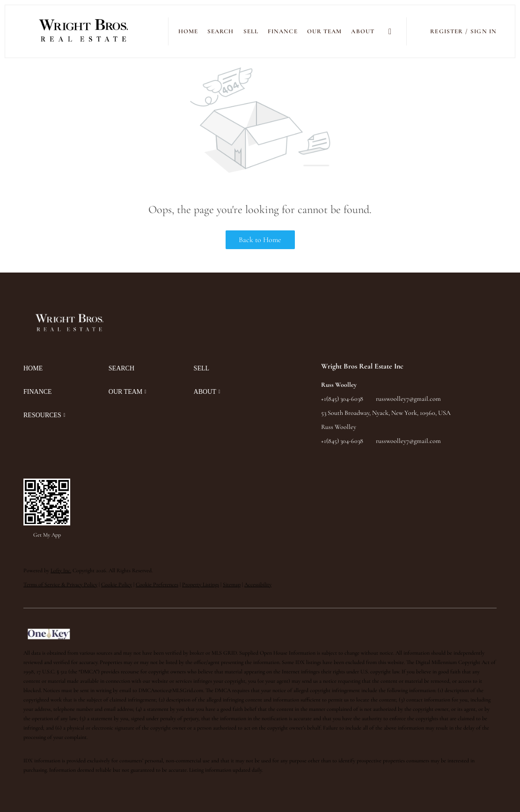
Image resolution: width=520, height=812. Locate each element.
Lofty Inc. (61, 570)
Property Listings (201, 584)
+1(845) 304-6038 (342, 399)
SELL (251, 31)
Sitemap (232, 584)
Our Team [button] (325, 31)
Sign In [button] (483, 31)
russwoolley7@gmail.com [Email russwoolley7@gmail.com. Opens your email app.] (408, 399)
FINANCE (283, 31)
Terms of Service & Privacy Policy (60, 584)
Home (188, 31)
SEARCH (221, 31)
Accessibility (258, 584)
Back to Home (260, 240)
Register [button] (447, 31)
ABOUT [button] (363, 31)
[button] (84, 31)
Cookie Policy (117, 584)
